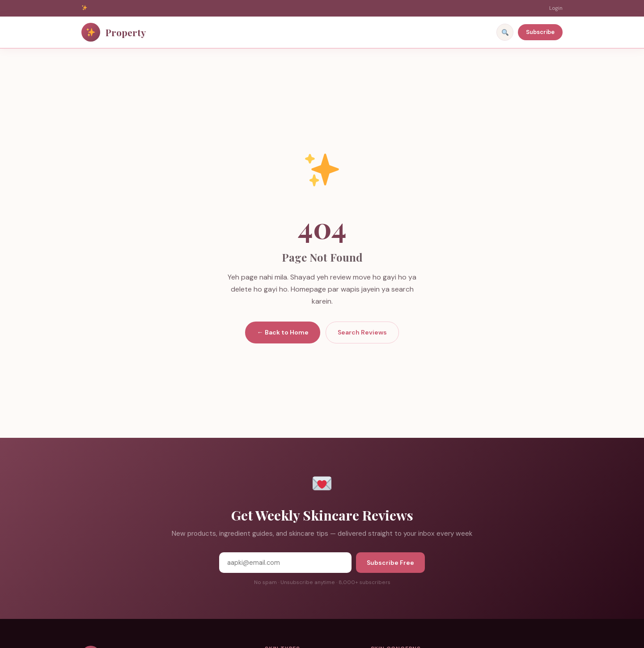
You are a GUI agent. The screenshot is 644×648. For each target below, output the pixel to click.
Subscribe (540, 32)
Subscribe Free (390, 563)
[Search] (505, 32)
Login (556, 8)
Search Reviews (362, 332)
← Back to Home (282, 332)
